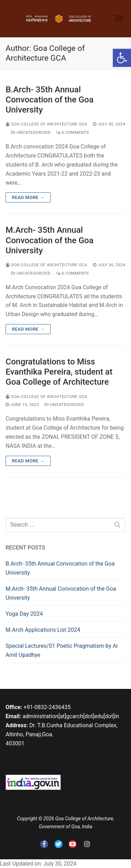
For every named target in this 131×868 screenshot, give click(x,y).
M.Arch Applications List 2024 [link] (43, 630)
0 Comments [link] (73, 132)
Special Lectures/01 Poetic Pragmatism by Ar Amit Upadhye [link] (62, 650)
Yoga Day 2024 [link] (24, 614)
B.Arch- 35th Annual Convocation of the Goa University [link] (50, 100)
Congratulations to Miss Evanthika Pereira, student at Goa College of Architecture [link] (59, 372)
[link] (122, 58)
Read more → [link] (28, 197)
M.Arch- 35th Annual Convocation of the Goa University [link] (50, 240)
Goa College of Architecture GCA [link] (46, 124)
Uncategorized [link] (31, 132)
